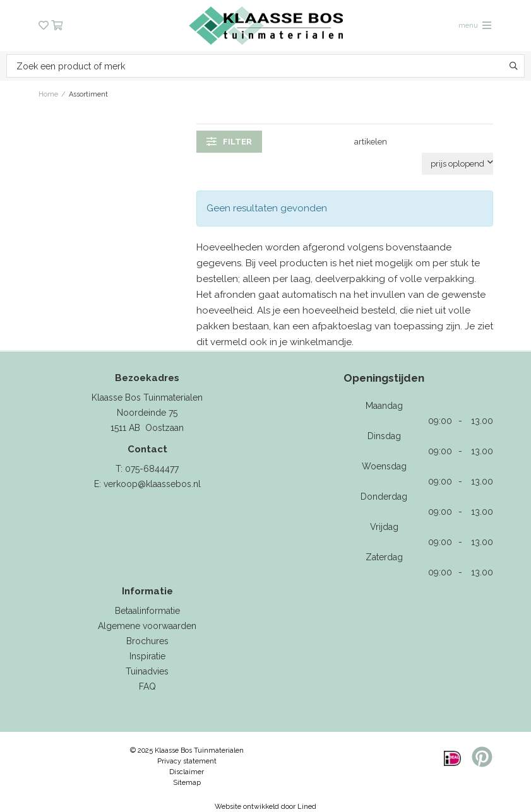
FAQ (147, 686)
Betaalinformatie (147, 611)
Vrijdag (384, 527)
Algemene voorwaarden (147, 626)
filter (229, 141)
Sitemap (187, 783)
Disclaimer (187, 772)
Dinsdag (384, 436)
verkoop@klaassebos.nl (152, 484)
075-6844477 (152, 469)
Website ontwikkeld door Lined (265, 807)
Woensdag (384, 466)
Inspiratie (147, 656)
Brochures (147, 641)
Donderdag (384, 497)
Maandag (384, 406)
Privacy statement (187, 761)
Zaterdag (384, 557)
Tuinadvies (147, 671)
